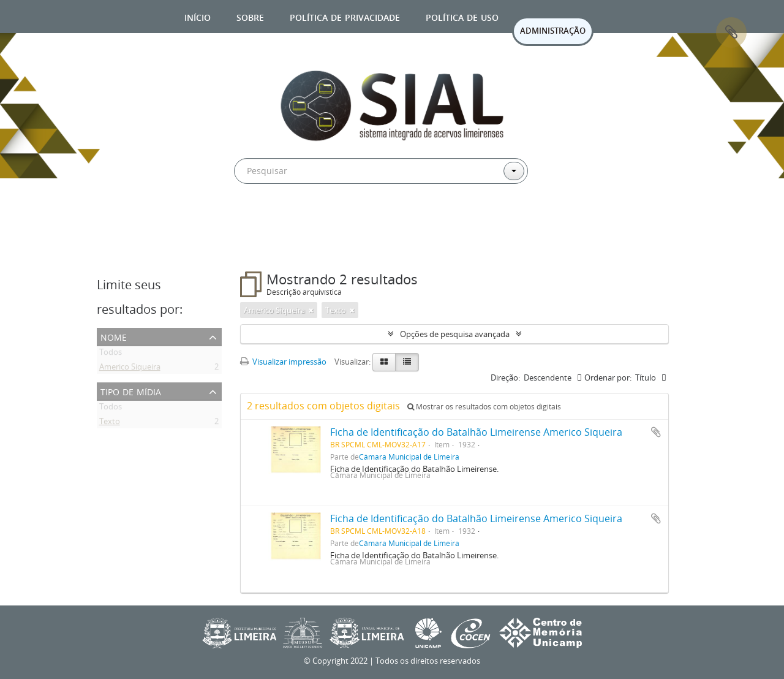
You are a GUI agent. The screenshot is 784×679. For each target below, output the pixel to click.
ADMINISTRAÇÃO (553, 31)
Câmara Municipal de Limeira (409, 457)
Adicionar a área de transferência (656, 432)
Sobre (250, 16)
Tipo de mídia (131, 391)
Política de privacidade (345, 16)
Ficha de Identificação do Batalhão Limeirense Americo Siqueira (476, 432)
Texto (110, 423)
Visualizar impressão (283, 362)
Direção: (505, 377)
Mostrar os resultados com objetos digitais (484, 407)
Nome (114, 336)
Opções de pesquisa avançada (455, 334)
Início (198, 16)
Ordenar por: (608, 377)
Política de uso (462, 16)
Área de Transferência (731, 32)
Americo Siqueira (130, 369)
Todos (111, 354)
